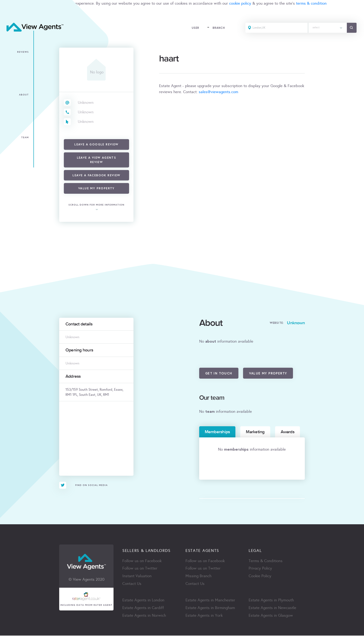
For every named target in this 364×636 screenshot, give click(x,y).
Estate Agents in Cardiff (143, 608)
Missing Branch (198, 576)
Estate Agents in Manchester (210, 601)
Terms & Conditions (266, 561)
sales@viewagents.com (218, 92)
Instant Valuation (137, 576)
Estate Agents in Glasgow (271, 616)
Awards (288, 432)
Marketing (255, 432)
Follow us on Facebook (142, 561)
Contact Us (132, 584)
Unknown (86, 103)
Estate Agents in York (204, 616)
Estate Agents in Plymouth (271, 601)
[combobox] (327, 28)
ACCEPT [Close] (9, 14)
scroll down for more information (96, 205)
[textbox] (327, 27)
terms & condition (311, 3)
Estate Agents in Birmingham (210, 608)
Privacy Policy (260, 569)
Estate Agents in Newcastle (272, 608)
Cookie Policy (260, 576)
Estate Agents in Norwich (144, 616)
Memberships (217, 432)
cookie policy (240, 3)
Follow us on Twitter (140, 569)
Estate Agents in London (143, 601)
